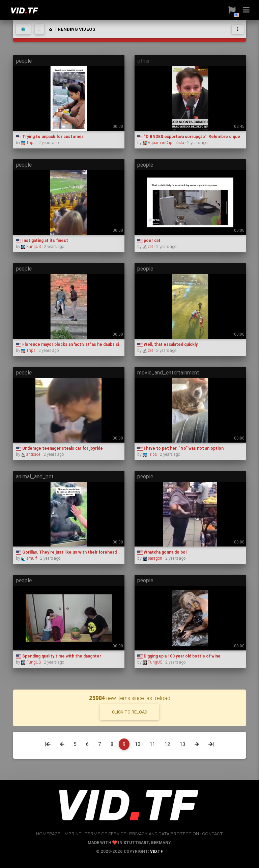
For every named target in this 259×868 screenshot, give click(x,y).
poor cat (149, 240)
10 (138, 744)
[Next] (197, 744)
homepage (48, 834)
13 (182, 744)
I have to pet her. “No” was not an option (180, 448)
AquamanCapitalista (164, 143)
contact (212, 834)
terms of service (105, 834)
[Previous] (62, 744)
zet (148, 246)
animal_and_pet (35, 476)
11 (152, 744)
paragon (153, 558)
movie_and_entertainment (168, 372)
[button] (229, 10)
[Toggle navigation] (238, 29)
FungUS (32, 246)
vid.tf (156, 851)
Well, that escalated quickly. (168, 344)
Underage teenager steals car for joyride (59, 448)
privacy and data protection (164, 834)
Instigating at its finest (42, 240)
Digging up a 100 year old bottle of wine (179, 656)
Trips (29, 143)
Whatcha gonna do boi (162, 552)
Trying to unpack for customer (50, 136)
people (24, 61)
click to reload (130, 712)
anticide (31, 454)
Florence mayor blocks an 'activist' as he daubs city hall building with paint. (92, 344)
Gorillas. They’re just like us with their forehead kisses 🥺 (76, 552)
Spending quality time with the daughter (59, 656)
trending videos (72, 29)
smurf (30, 558)
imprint (73, 834)
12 (167, 744)
